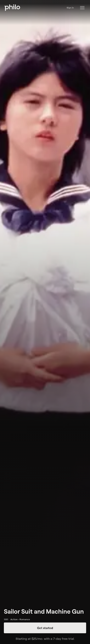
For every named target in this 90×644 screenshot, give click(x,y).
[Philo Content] (82, 8)
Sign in (70, 8)
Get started (45, 628)
